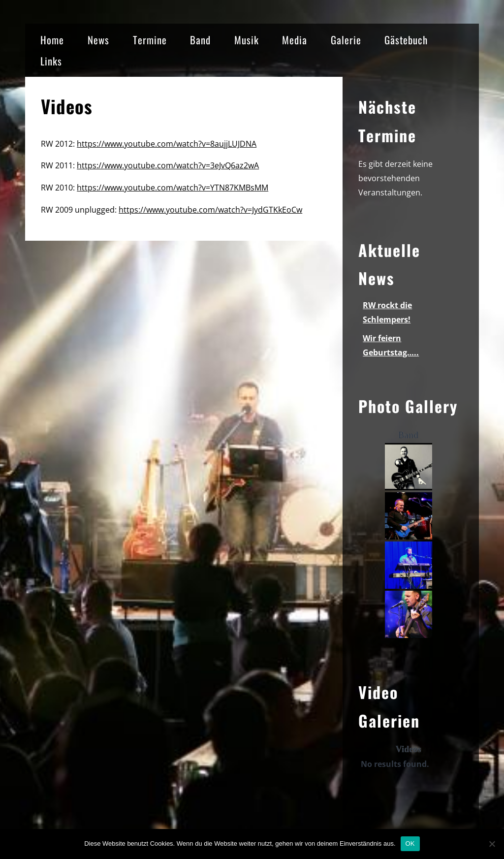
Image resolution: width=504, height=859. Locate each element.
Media (295, 40)
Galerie (346, 40)
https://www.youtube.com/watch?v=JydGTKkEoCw (210, 210)
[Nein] (492, 844)
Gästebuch (406, 40)
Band (200, 40)
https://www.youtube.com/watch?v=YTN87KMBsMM (173, 188)
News (98, 40)
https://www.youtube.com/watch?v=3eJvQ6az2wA (168, 165)
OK (410, 843)
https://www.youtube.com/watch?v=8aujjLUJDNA (167, 144)
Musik (247, 40)
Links (51, 61)
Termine (150, 40)
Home (52, 40)
